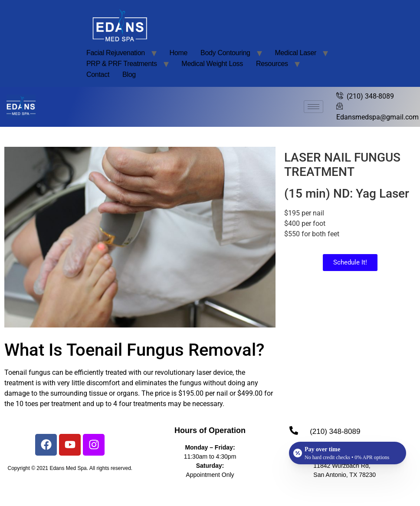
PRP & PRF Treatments (122, 64)
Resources (272, 64)
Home (179, 53)
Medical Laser (295, 53)
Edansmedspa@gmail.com (377, 111)
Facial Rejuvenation (116, 53)
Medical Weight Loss (212, 64)
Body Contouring (225, 53)
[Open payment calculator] (348, 453)
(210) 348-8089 (365, 96)
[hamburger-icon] (313, 107)
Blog (129, 74)
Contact (98, 74)
